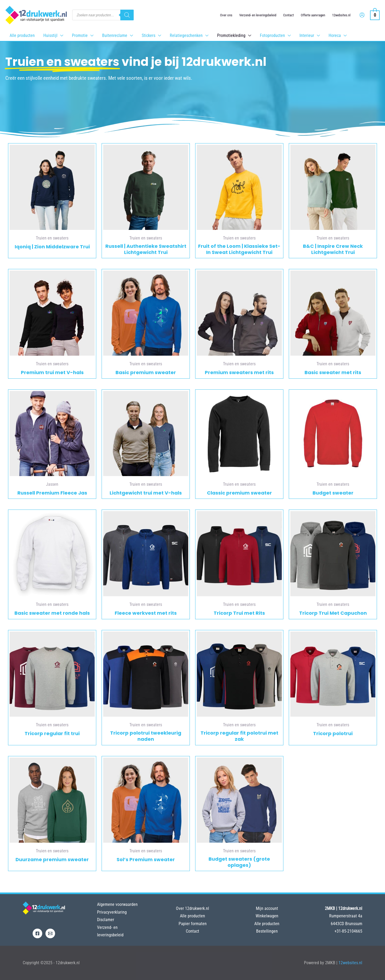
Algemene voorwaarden (117, 904)
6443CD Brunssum (346, 924)
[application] (60, 35)
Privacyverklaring (112, 912)
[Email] (50, 933)
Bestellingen (267, 931)
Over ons (226, 15)
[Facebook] (37, 933)
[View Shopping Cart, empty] (375, 15)
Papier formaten (193, 924)
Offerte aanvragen (313, 15)
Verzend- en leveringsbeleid (258, 15)
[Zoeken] (127, 15)
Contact (288, 15)
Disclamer (106, 920)
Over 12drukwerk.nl (192, 908)
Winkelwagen (267, 916)
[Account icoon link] (362, 15)
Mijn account (267, 908)
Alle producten (192, 916)
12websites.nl (341, 15)
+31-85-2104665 (348, 931)
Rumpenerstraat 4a (346, 916)
